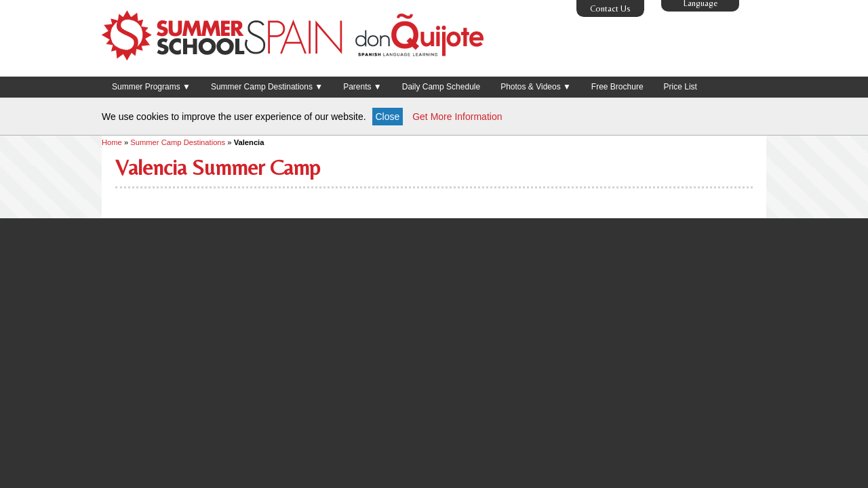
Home (112, 142)
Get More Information (457, 117)
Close (388, 117)
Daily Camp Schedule (441, 87)
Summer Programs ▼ (151, 87)
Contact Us (610, 8)
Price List (680, 87)
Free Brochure (617, 87)
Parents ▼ (362, 87)
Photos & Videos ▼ (536, 87)
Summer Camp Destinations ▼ (267, 87)
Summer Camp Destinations (178, 142)
